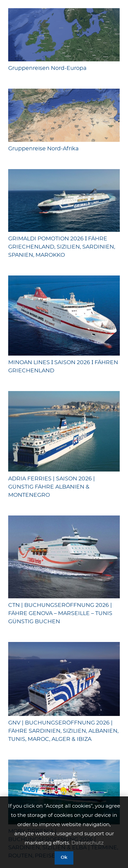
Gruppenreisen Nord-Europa (47, 68)
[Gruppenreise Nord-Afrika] (64, 115)
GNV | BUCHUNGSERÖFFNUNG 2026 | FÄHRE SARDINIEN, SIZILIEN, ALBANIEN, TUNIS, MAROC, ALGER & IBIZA (63, 731)
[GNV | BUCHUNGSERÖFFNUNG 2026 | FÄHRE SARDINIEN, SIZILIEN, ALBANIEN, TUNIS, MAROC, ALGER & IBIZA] (64, 679)
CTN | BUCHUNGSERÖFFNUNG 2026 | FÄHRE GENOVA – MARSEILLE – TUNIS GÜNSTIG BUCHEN (60, 613)
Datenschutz (88, 843)
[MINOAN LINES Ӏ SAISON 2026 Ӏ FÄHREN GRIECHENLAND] (64, 315)
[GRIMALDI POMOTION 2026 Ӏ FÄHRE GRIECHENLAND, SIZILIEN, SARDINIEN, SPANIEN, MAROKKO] (64, 200)
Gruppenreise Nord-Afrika (43, 149)
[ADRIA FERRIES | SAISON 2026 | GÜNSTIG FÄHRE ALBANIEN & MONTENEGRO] (64, 431)
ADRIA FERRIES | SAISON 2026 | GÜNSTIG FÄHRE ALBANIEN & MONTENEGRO (52, 487)
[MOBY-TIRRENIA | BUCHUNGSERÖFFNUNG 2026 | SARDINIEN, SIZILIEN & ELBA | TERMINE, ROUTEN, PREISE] (64, 792)
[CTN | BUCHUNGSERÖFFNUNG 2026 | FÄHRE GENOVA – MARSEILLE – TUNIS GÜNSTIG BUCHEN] (64, 557)
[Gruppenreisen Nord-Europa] (64, 35)
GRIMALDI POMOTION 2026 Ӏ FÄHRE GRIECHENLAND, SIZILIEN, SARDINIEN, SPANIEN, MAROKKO (62, 247)
